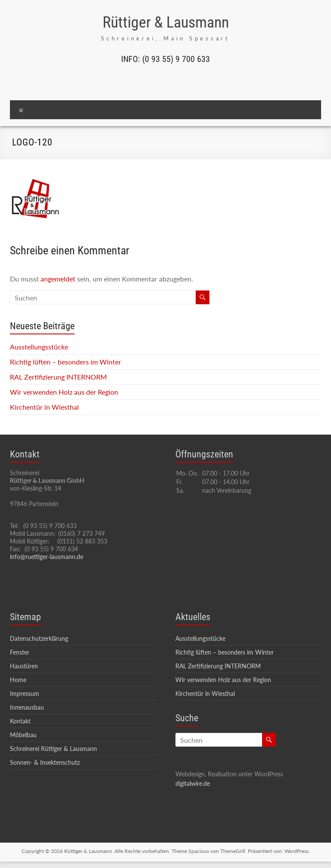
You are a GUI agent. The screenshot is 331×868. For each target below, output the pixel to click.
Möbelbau (23, 735)
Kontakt (20, 721)
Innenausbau (27, 707)
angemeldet (58, 279)
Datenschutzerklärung (39, 638)
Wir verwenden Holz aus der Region (64, 392)
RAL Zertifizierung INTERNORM (58, 377)
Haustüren (24, 666)
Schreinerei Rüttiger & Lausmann (53, 749)
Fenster (20, 652)
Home (18, 680)
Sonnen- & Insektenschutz (45, 762)
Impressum (25, 693)
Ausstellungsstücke (39, 347)
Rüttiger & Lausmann (166, 22)
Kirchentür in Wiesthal (44, 407)
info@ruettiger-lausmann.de (47, 557)
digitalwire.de (193, 783)
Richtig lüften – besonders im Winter (66, 362)
